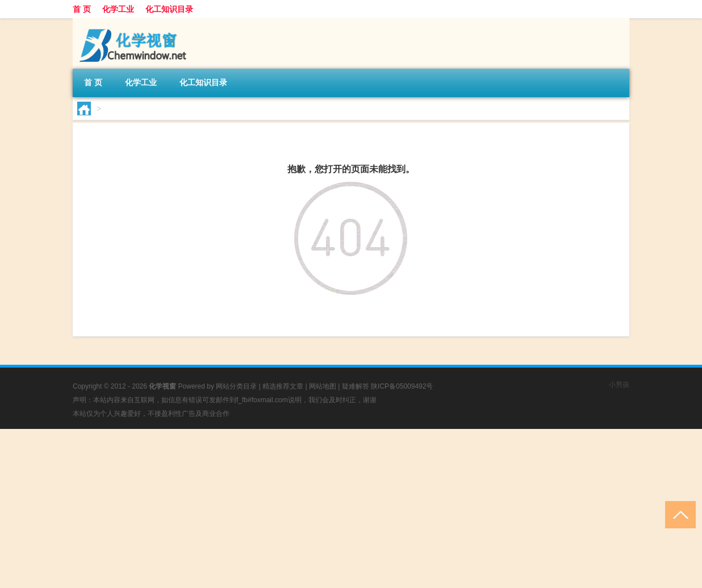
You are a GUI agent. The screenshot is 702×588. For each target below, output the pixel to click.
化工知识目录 (169, 9)
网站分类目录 (236, 386)
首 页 (82, 9)
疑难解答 (356, 386)
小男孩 (619, 385)
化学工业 (118, 9)
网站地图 (323, 386)
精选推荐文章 (283, 386)
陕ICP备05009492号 (402, 386)
